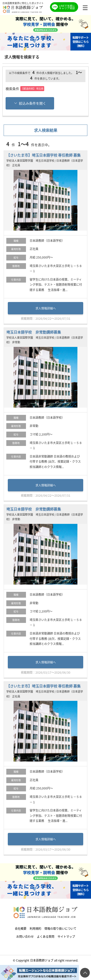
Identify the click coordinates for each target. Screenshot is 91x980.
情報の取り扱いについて (60, 928)
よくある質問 (46, 936)
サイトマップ (66, 936)
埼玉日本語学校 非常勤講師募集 (34, 332)
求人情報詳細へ (46, 308)
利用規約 (35, 928)
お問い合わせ (25, 936)
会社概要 (21, 928)
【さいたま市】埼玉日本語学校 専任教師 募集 (43, 155)
